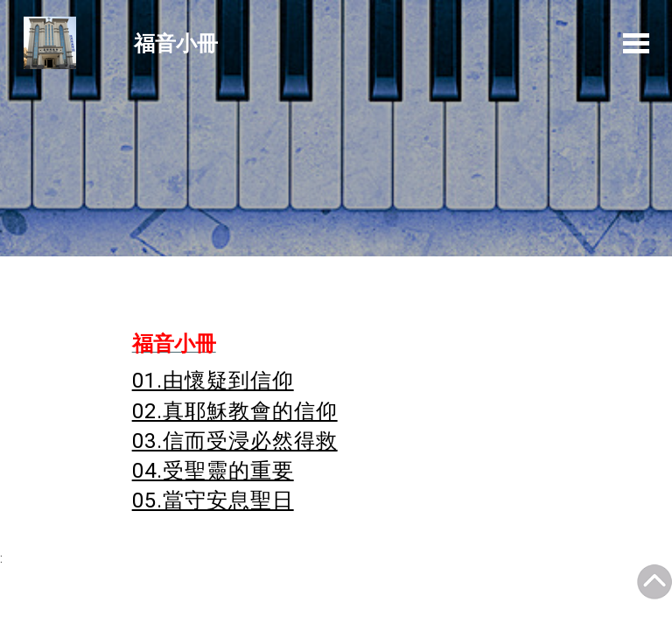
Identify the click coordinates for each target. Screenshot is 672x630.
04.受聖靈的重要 (213, 471)
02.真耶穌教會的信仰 (235, 411)
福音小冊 (176, 42)
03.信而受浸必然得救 (235, 441)
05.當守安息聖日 (213, 500)
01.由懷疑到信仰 (213, 381)
